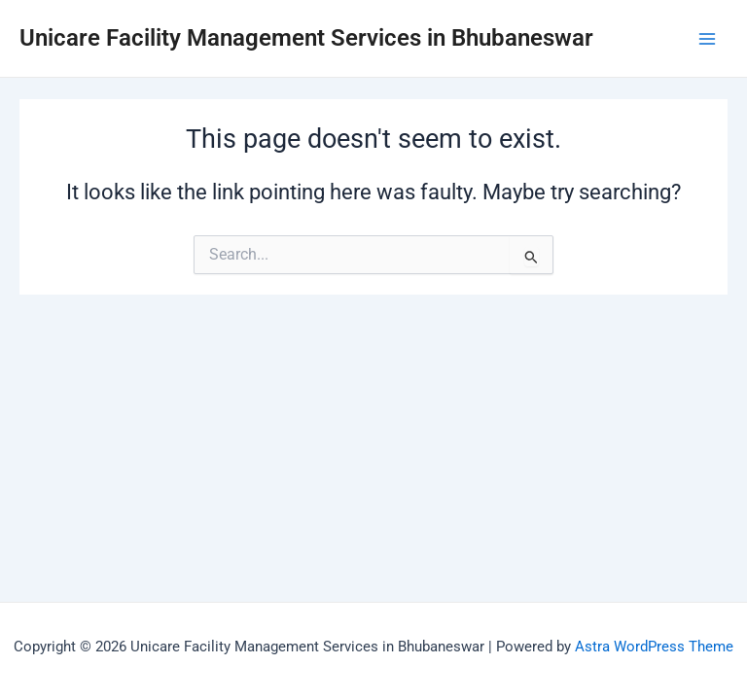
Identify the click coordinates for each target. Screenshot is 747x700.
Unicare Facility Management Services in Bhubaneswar (306, 38)
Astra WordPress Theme (654, 647)
